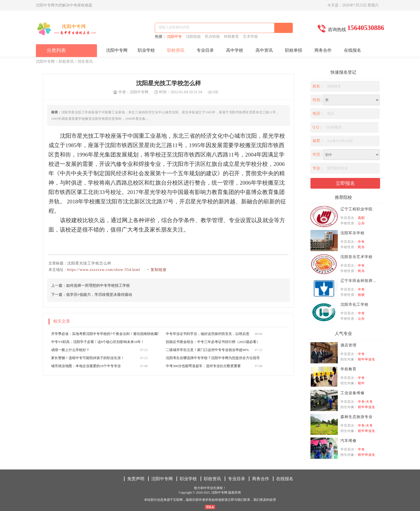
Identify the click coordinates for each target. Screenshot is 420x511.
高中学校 (235, 50)
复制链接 (159, 270)
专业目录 (205, 50)
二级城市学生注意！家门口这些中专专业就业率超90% (207, 350)
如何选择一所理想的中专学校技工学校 (98, 286)
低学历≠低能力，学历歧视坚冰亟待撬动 (99, 295)
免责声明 (136, 479)
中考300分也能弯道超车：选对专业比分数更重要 (203, 366)
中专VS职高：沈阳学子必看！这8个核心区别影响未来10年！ (98, 342)
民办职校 (213, 37)
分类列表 (56, 50)
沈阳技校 (194, 37)
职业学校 (146, 50)
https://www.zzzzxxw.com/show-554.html (104, 270)
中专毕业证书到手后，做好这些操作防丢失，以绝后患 (208, 334)
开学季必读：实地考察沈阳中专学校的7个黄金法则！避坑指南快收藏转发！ (110, 334)
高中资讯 (264, 50)
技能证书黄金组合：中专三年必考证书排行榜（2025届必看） (213, 342)
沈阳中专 (175, 37)
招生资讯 (85, 61)
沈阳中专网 (117, 50)
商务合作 (323, 50)
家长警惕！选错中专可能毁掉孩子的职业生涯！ (88, 358)
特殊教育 (232, 37)
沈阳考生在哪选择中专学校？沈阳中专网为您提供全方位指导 (213, 358)
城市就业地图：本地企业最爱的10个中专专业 (86, 366)
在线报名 (352, 50)
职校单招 (294, 50)
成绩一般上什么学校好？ (70, 350)
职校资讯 (176, 50)
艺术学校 (251, 37)
